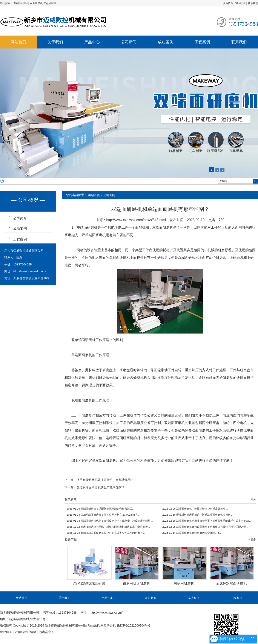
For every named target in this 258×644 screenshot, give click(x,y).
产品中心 (92, 42)
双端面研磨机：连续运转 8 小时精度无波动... (195, 509)
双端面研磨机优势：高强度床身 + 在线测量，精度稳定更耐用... (110, 521)
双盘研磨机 (50, 3)
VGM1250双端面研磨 (89, 583)
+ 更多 (252, 499)
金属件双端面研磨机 (231, 583)
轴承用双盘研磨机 (136, 583)
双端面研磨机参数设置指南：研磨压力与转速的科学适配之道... (205, 527)
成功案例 (166, 42)
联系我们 (253, 3)
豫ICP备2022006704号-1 (134, 625)
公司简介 (20, 218)
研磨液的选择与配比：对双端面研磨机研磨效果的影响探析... (108, 527)
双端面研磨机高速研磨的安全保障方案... (192, 533)
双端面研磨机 (22, 3)
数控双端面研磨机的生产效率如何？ (101, 487)
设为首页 (228, 3)
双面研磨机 (37, 3)
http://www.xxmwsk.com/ (30, 271)
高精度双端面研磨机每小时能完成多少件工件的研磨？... (106, 533)
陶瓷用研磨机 (184, 583)
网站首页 (18, 42)
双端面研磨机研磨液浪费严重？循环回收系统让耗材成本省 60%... (207, 521)
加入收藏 (240, 3)
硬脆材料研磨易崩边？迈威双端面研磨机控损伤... (197, 515)
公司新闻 (129, 42)
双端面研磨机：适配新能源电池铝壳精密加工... (101, 509)
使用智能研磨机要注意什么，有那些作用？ (105, 480)
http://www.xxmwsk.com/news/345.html (136, 220)
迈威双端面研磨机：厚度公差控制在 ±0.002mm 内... (103, 515)
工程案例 (202, 42)
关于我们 (55, 42)
